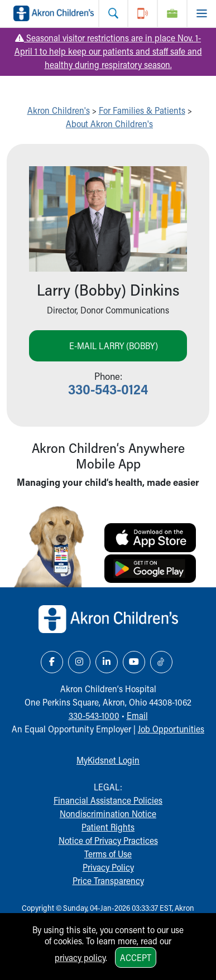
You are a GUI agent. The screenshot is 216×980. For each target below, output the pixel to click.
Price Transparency (108, 880)
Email (137, 715)
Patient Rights (108, 827)
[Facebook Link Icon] (52, 662)
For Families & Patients (142, 110)
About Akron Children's (109, 124)
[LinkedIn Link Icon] (107, 662)
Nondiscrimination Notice (108, 814)
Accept (136, 957)
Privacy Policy (108, 867)
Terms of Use (108, 854)
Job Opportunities (171, 729)
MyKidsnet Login (108, 760)
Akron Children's (59, 110)
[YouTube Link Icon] (134, 662)
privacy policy (80, 957)
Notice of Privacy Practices (108, 840)
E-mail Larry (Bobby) (114, 346)
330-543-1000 (94, 715)
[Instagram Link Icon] (79, 662)
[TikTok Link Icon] (161, 662)
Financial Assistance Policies (108, 800)
